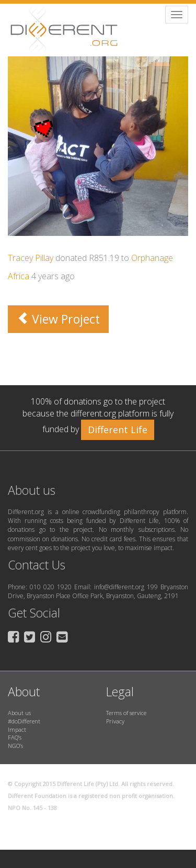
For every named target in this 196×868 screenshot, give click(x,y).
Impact (17, 729)
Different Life (118, 430)
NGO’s (15, 746)
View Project (58, 319)
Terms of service (126, 713)
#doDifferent (24, 721)
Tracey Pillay (31, 258)
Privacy (115, 721)
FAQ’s (15, 737)
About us (19, 713)
